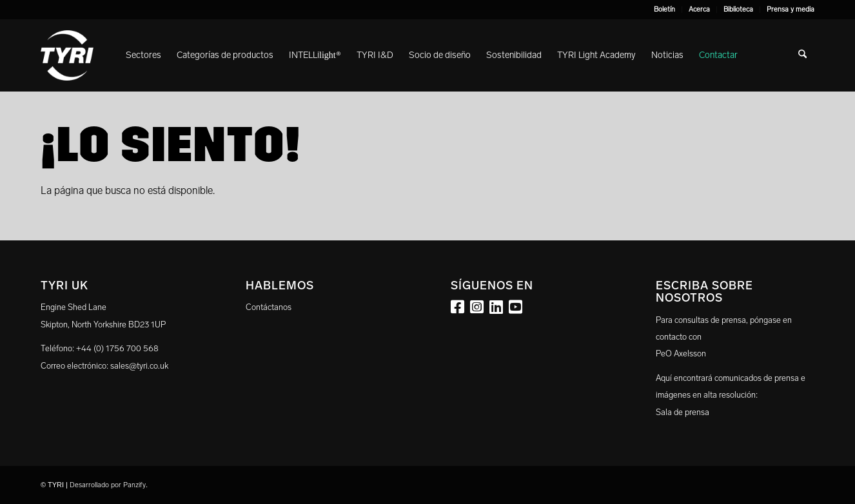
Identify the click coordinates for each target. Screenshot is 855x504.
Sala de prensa (683, 412)
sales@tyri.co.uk (139, 366)
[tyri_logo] (67, 55)
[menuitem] (665, 10)
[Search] (802, 55)
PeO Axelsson (681, 354)
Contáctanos (269, 307)
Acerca (699, 9)
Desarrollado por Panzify (108, 485)
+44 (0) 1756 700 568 (117, 348)
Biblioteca (738, 9)
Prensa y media (791, 9)
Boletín (664, 9)
